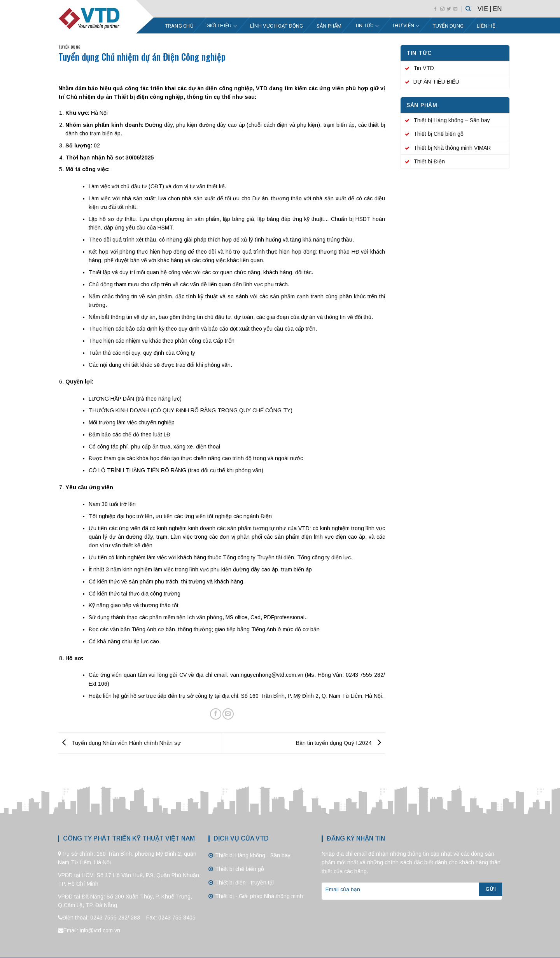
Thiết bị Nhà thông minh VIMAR (452, 148)
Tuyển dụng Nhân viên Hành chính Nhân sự (120, 743)
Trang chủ (179, 26)
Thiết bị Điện (429, 161)
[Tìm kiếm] (468, 9)
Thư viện (406, 26)
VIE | (485, 9)
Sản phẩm (329, 26)
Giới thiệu (222, 26)
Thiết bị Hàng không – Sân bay (452, 120)
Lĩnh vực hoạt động (277, 26)
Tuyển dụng (448, 26)
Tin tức (367, 26)
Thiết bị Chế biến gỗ (438, 134)
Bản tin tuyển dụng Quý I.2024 (340, 743)
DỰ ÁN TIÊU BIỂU (436, 82)
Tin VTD (424, 68)
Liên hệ (486, 26)
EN (497, 9)
